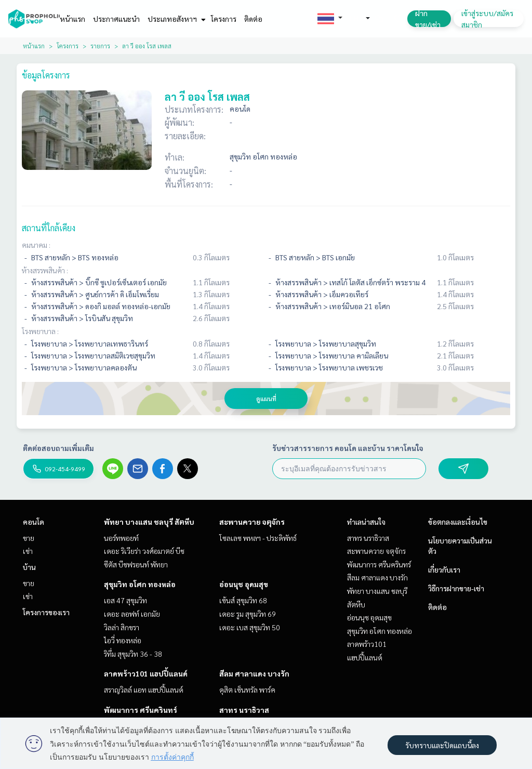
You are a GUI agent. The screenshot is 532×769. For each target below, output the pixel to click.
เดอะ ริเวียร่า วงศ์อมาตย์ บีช (144, 551)
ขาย (29, 538)
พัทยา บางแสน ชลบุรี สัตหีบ (149, 522)
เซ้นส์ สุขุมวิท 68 (243, 600)
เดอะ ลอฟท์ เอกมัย (132, 614)
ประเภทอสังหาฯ (175, 19)
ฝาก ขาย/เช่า (428, 19)
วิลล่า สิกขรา (122, 627)
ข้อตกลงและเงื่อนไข (458, 522)
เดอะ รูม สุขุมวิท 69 (248, 614)
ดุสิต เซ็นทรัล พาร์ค (247, 690)
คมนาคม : (36, 245)
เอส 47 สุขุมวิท (125, 600)
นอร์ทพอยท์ (121, 538)
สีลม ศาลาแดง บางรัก (254, 673)
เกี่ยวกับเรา (444, 569)
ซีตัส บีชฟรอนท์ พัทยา (136, 564)
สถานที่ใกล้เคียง (49, 228)
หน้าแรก (72, 19)
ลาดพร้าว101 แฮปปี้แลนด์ (146, 673)
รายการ (100, 46)
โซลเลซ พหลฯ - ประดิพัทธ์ (258, 538)
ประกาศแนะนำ (116, 19)
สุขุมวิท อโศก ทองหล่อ (140, 584)
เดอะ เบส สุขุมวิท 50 (250, 627)
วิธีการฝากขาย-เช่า (456, 588)
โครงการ (224, 19)
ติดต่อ (253, 19)
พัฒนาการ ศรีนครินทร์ (141, 710)
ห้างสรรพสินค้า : (45, 270)
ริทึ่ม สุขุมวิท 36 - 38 (133, 654)
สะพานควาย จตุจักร (252, 522)
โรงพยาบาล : (40, 331)
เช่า (28, 551)
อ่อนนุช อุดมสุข (244, 584)
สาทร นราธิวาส (244, 710)
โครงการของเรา (46, 612)
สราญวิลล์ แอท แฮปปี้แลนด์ (144, 690)
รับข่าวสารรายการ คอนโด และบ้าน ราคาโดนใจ (348, 448)
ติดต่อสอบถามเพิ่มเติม (58, 448)
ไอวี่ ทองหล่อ (123, 640)
